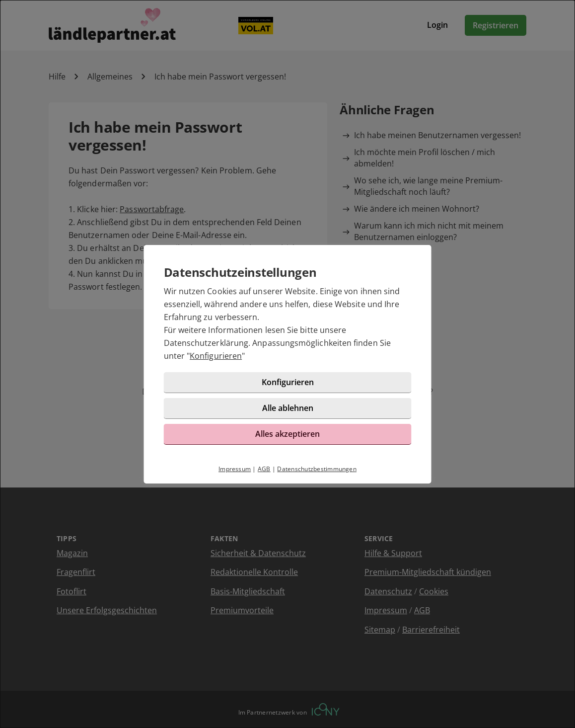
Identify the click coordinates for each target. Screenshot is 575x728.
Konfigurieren (216, 356)
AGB (264, 469)
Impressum (235, 469)
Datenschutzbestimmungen (317, 469)
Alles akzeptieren (287, 434)
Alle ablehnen (288, 408)
